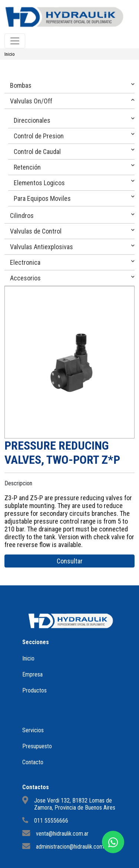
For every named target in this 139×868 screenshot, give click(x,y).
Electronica (25, 262)
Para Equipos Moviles (42, 198)
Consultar (70, 561)
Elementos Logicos (39, 183)
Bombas (21, 85)
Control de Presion (39, 136)
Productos (34, 690)
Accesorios (25, 278)
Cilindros (22, 216)
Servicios (33, 730)
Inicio (10, 54)
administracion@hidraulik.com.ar (73, 847)
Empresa (32, 674)
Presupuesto (37, 746)
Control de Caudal (37, 152)
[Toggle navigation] (15, 41)
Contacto (33, 762)
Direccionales (32, 120)
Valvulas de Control (36, 231)
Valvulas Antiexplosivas (42, 247)
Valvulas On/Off (31, 101)
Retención (27, 167)
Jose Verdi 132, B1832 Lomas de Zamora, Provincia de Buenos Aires (75, 804)
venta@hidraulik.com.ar (62, 834)
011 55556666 (51, 821)
